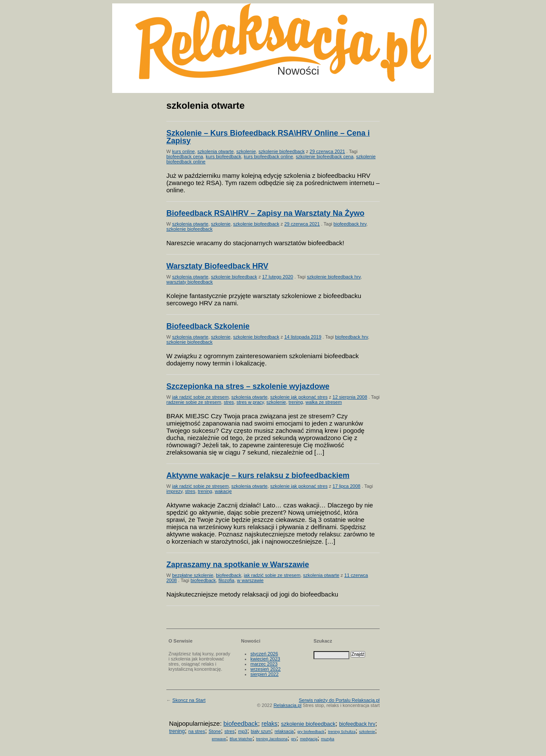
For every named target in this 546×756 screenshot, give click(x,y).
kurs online (183, 151)
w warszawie (250, 580)
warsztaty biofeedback (190, 282)
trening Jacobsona (272, 739)
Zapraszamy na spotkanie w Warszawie (238, 565)
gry (294, 739)
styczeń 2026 (264, 654)
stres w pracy (250, 402)
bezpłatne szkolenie (193, 575)
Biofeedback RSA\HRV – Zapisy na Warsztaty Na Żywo (265, 213)
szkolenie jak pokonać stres (299, 397)
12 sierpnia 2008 (350, 397)
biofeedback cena (185, 156)
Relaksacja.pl (287, 705)
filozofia (226, 580)
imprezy (174, 491)
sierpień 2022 (264, 674)
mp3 (243, 731)
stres (229, 402)
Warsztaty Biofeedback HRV (217, 266)
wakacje (224, 491)
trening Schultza (342, 732)
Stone (215, 731)
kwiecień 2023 (265, 659)
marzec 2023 (264, 664)
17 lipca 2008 (347, 486)
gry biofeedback (311, 732)
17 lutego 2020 (277, 277)
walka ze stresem (324, 402)
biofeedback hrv (350, 224)
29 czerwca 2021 (327, 151)
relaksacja (284, 731)
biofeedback (228, 575)
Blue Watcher (241, 739)
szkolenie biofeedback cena (324, 156)
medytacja (309, 739)
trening (296, 402)
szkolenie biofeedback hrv (334, 277)
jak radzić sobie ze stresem (200, 397)
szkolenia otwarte (216, 151)
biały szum (261, 731)
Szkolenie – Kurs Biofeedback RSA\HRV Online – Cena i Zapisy (268, 137)
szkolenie (246, 151)
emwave (219, 739)
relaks (269, 724)
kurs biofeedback (223, 156)
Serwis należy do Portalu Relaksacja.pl (339, 700)
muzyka (328, 739)
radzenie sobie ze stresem (194, 402)
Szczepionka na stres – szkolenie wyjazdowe (248, 386)
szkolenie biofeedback (282, 151)
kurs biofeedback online (269, 156)
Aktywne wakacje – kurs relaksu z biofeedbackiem (258, 475)
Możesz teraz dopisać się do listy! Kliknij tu (511, 36)
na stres (197, 731)
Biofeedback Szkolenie (208, 326)
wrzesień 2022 (266, 669)
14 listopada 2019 (303, 337)
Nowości (298, 71)
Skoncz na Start (189, 700)
